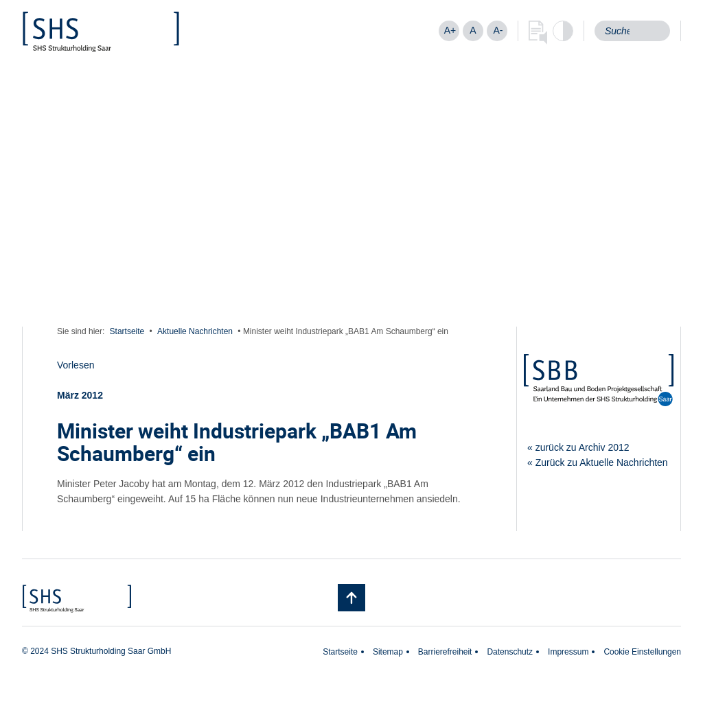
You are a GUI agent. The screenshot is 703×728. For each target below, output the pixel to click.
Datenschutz (510, 652)
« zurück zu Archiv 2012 (578, 447)
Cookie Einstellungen (642, 652)
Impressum (568, 652)
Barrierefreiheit (445, 652)
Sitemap (388, 652)
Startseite (127, 331)
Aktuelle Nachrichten (195, 331)
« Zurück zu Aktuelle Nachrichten (598, 462)
